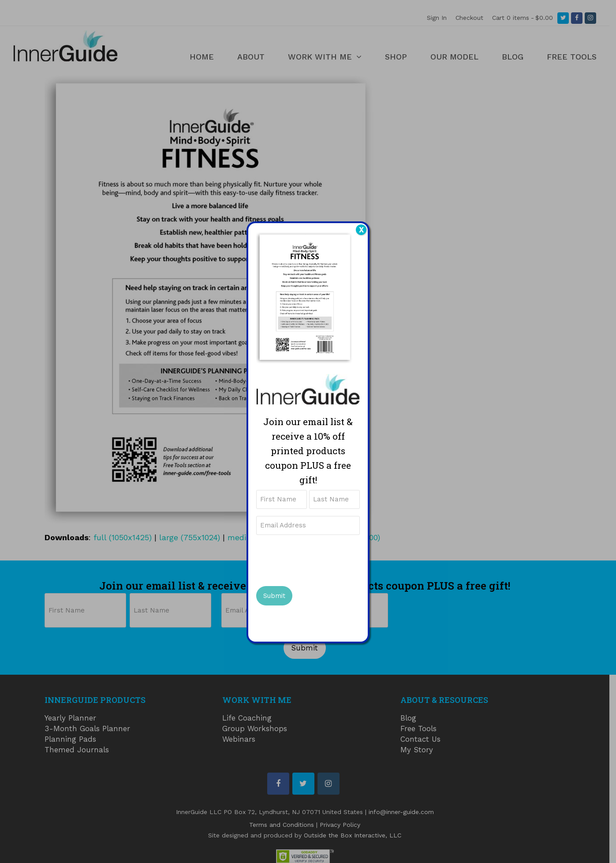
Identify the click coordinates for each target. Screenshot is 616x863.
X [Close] (361, 230)
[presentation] (323, 559)
